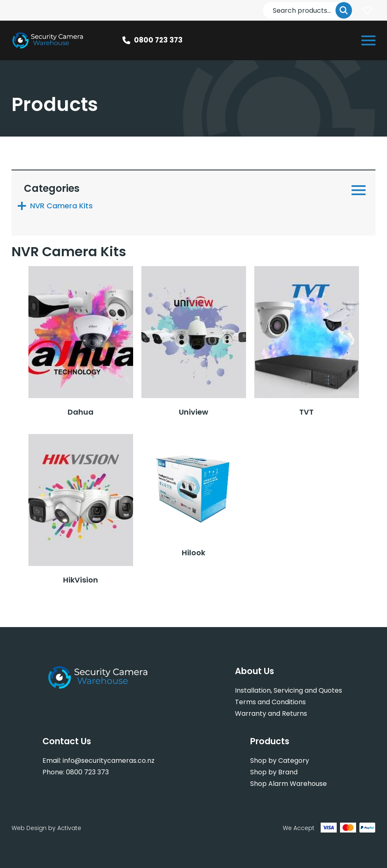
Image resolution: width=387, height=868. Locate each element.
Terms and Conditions (270, 702)
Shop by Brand (274, 772)
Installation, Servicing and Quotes (288, 690)
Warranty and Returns (271, 714)
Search (263, 2)
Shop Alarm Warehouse (288, 784)
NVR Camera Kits (61, 206)
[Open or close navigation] (368, 40)
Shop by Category (280, 761)
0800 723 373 (158, 40)
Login (367, 10)
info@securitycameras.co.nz (109, 761)
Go (344, 10)
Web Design (29, 828)
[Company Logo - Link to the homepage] (48, 40)
